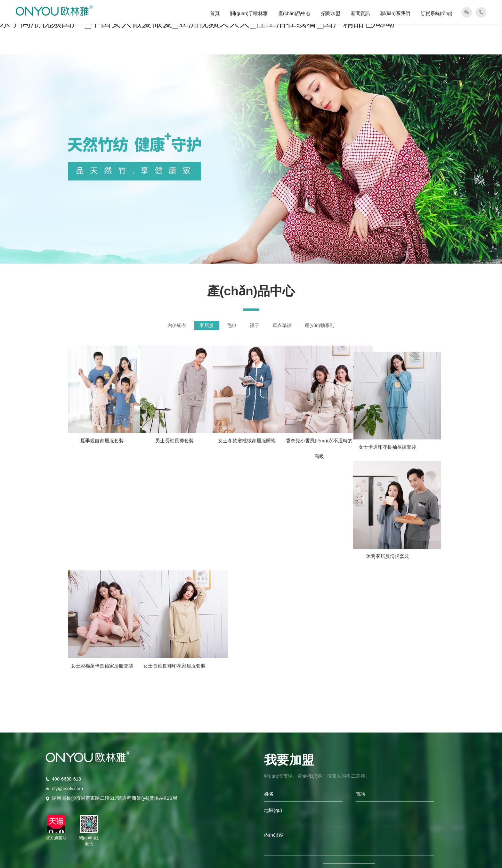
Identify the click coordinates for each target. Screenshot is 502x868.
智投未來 (339, 804)
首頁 (215, 13)
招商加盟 (331, 13)
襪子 (255, 325)
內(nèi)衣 (177, 325)
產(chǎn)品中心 (294, 13)
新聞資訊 (360, 13)
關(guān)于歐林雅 (249, 13)
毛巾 (232, 325)
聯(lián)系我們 (395, 13)
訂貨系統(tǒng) (437, 13)
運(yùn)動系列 (319, 325)
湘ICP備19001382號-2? (269, 804)
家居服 (207, 325)
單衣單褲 (282, 325)
